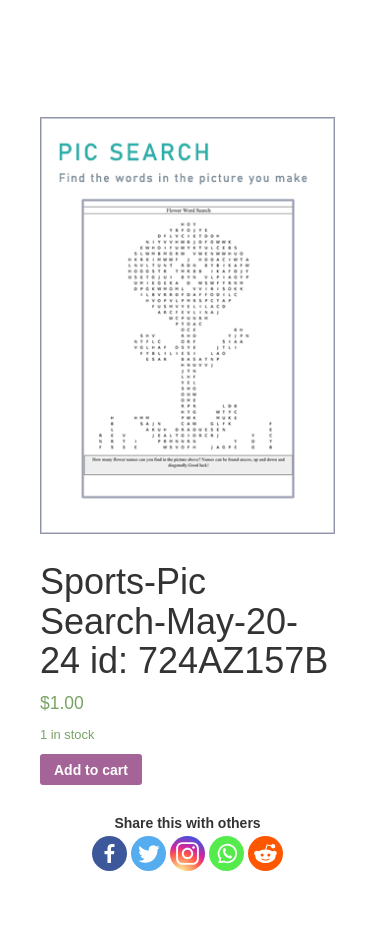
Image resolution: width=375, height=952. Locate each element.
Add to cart (91, 770)
